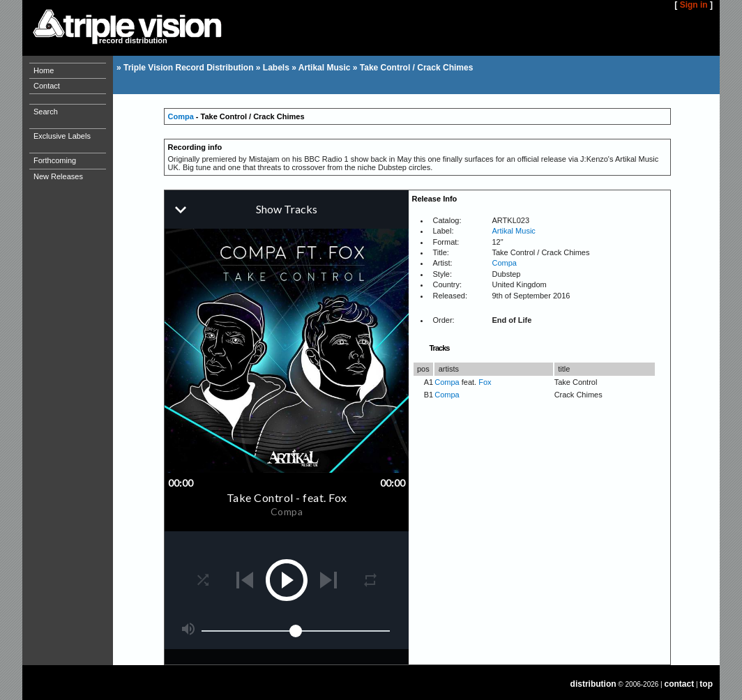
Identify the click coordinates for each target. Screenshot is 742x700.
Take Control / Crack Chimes (417, 68)
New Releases (58, 176)
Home (44, 70)
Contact (47, 86)
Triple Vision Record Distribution (188, 68)
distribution (593, 684)
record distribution (133, 40)
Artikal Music (325, 68)
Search (46, 112)
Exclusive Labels (62, 136)
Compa (181, 116)
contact (680, 684)
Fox (485, 382)
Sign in (694, 5)
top (706, 684)
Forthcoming (55, 160)
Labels (276, 68)
